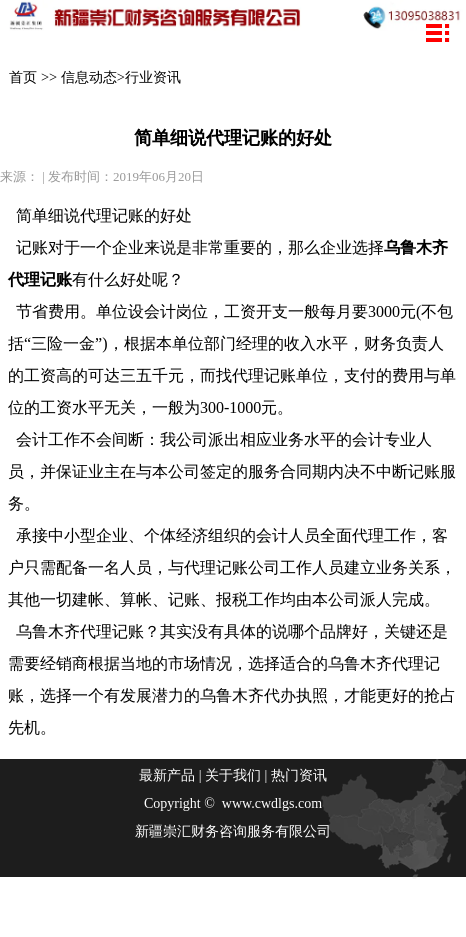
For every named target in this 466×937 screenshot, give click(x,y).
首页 (23, 77)
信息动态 (89, 77)
